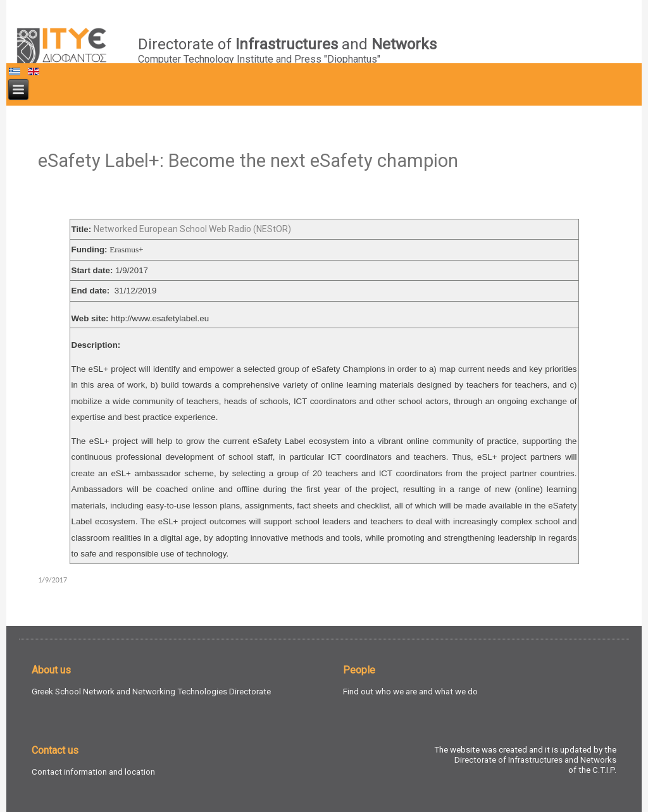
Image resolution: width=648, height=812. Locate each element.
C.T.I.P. (604, 770)
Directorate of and (287, 44)
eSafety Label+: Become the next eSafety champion (248, 161)
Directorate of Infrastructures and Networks (535, 760)
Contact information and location (93, 772)
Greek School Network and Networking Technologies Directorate (151, 692)
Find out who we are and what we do (410, 692)
